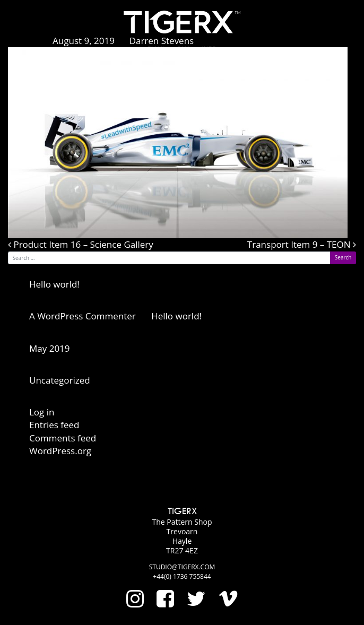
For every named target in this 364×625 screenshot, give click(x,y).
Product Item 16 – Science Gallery (81, 244)
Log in (42, 412)
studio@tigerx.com (182, 567)
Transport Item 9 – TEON (302, 244)
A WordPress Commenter (83, 316)
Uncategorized (60, 380)
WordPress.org (60, 451)
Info (209, 49)
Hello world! (54, 284)
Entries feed (54, 425)
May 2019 (50, 348)
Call (184, 49)
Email (157, 49)
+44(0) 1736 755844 (182, 576)
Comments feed (63, 438)
